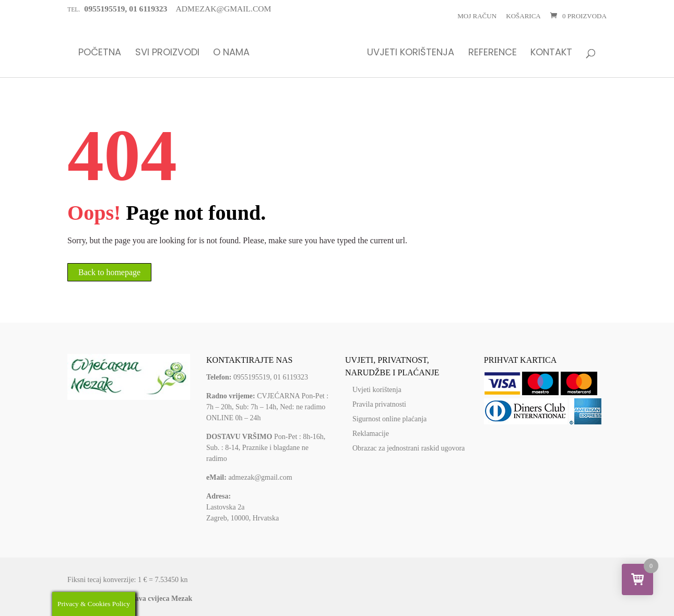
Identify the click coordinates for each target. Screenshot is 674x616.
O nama (231, 53)
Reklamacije (371, 434)
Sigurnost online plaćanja (389, 419)
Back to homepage (109, 272)
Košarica (523, 16)
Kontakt (551, 53)
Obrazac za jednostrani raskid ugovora (409, 448)
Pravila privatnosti (379, 404)
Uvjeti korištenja (411, 53)
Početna (100, 53)
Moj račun (477, 16)
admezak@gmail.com (260, 477)
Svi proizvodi (167, 53)
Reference (493, 53)
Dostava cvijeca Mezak (157, 599)
